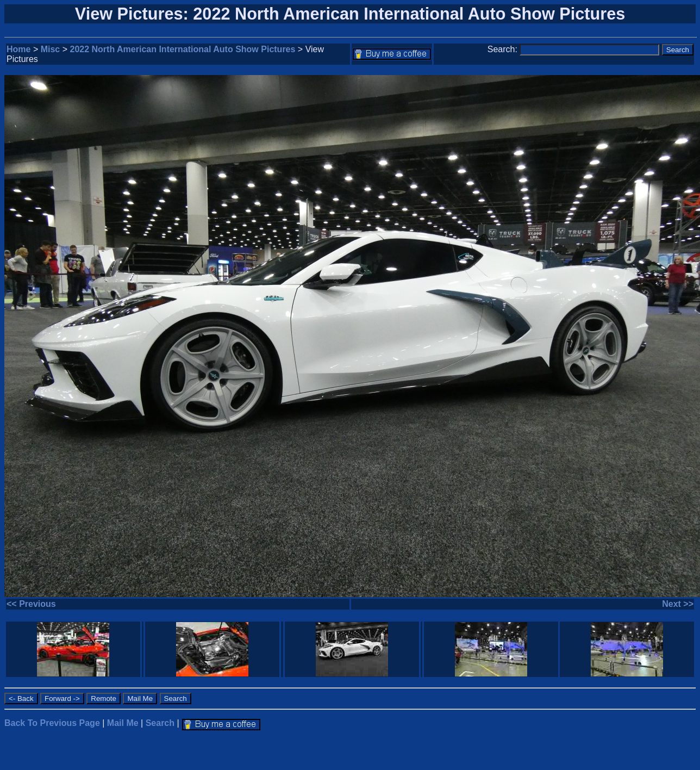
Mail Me (123, 723)
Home (18, 49)
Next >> (678, 604)
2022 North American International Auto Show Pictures (183, 49)
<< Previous (31, 604)
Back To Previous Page (52, 723)
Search (160, 723)
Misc (51, 49)
